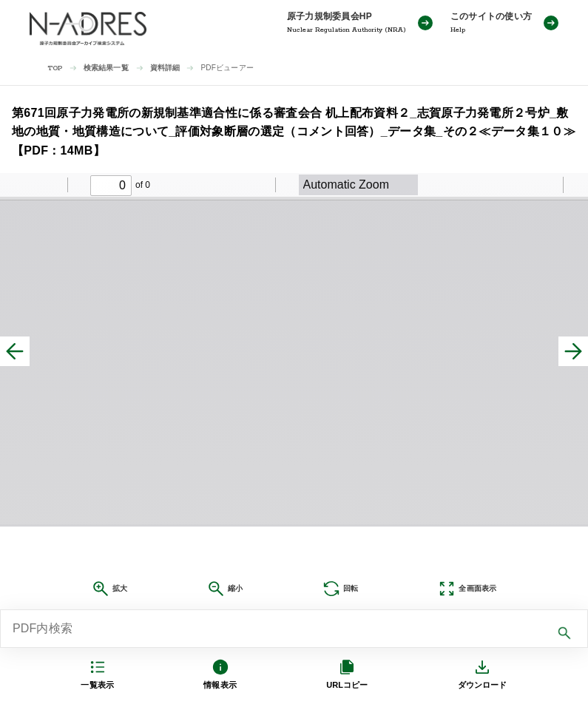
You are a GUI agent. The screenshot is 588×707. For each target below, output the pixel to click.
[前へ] (15, 351)
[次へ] (573, 351)
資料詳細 (165, 68)
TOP (55, 68)
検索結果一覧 (106, 68)
